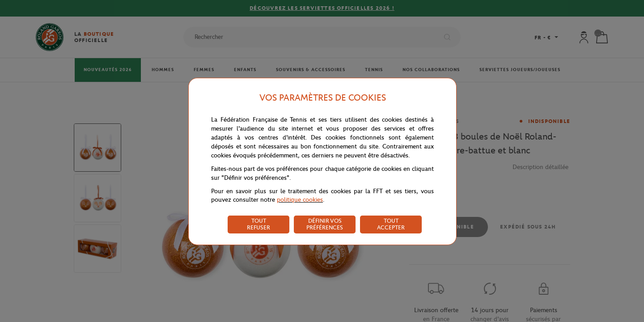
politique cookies (300, 200)
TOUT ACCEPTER (391, 224)
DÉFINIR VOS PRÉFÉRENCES (325, 224)
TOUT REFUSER (258, 224)
